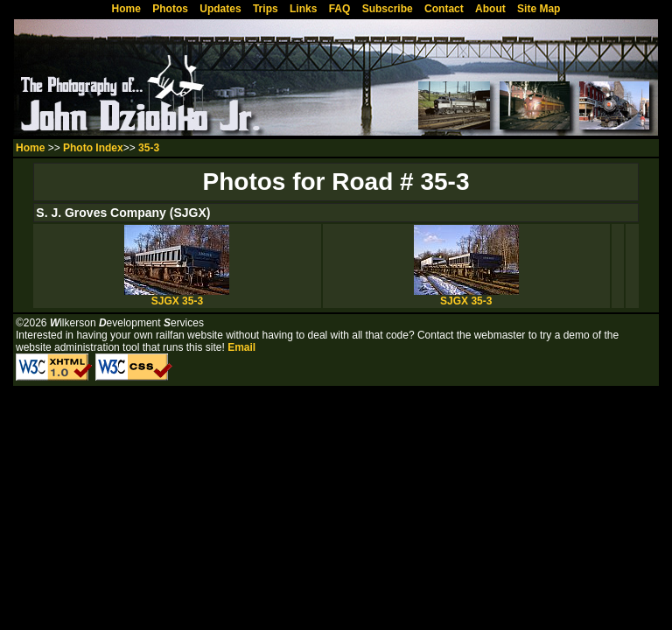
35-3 (149, 148)
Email (241, 347)
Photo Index (93, 148)
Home (30, 148)
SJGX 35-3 (177, 296)
